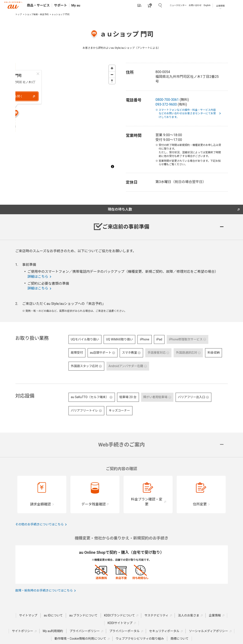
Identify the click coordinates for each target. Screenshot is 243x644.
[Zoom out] (112, 74)
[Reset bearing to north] (112, 81)
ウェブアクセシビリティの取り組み (140, 639)
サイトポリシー (23, 631)
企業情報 (220, 6)
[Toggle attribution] (113, 167)
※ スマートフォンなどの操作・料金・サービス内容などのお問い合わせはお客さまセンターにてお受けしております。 (187, 114)
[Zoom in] (112, 68)
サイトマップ (28, 615)
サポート (60, 5)
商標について (179, 639)
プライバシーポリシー (85, 631)
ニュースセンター (178, 5)
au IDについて (53, 615)
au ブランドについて (83, 615)
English (207, 5)
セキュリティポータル (164, 631)
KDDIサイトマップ (120, 623)
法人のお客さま (189, 615)
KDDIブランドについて (120, 615)
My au (76, 5)
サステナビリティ (156, 615)
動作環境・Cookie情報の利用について (80, 639)
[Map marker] (66, 133)
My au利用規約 (53, 631)
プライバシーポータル (124, 631)
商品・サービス (38, 5)
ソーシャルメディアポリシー (208, 631)
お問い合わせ (195, 5)
